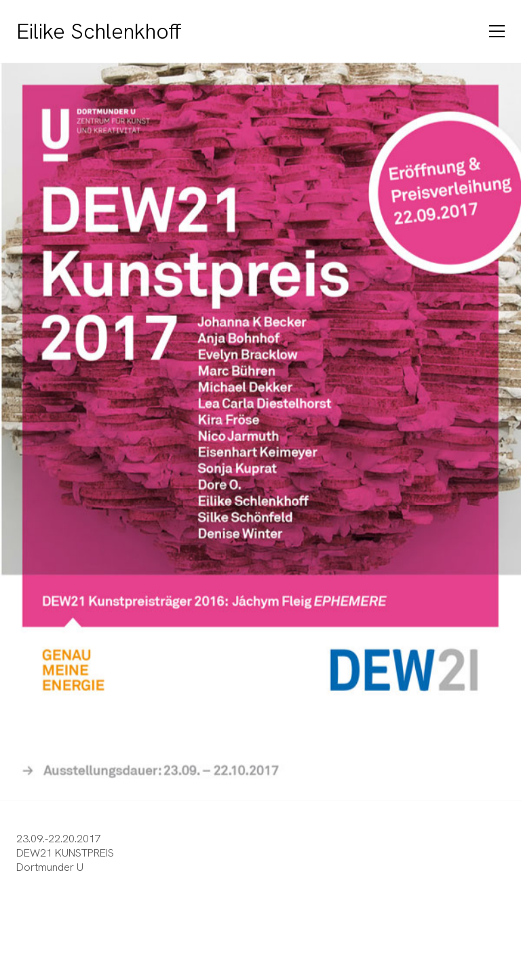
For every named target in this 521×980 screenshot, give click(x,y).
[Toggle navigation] (497, 31)
